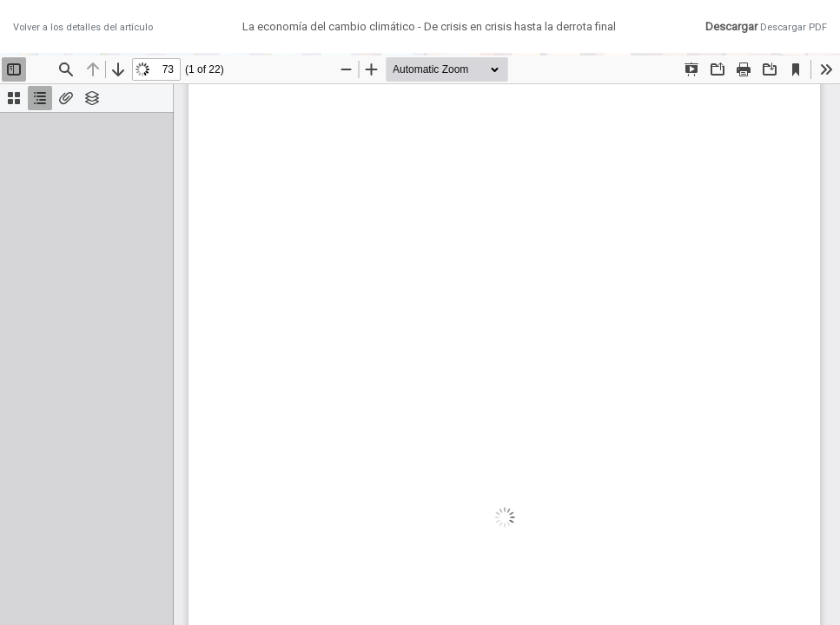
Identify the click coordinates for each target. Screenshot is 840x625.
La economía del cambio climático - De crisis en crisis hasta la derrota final (429, 26)
